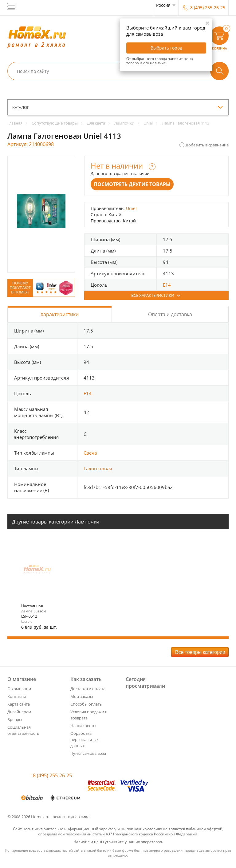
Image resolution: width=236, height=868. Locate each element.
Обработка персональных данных (85, 739)
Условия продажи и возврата (89, 715)
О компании (19, 689)
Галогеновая (98, 468)
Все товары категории (200, 652)
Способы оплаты (87, 704)
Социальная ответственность (23, 730)
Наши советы (83, 726)
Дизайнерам (19, 712)
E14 (167, 285)
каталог (21, 107)
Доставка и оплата (88, 689)
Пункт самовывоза (88, 753)
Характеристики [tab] (60, 314)
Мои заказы (82, 696)
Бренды (15, 719)
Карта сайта (19, 704)
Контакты (17, 696)
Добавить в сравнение (207, 145)
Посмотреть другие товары (132, 184)
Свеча (90, 453)
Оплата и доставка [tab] (170, 314)
